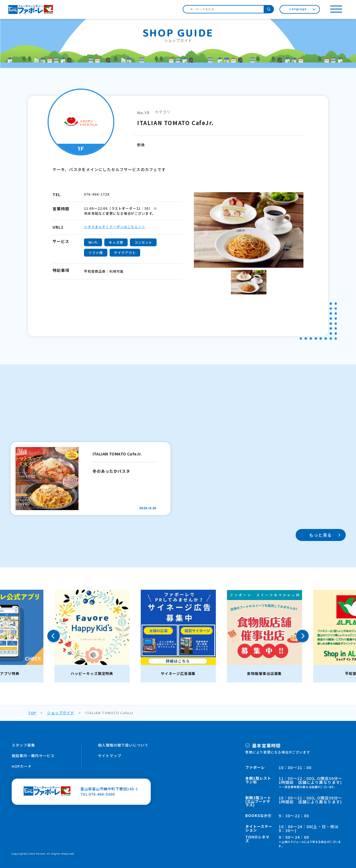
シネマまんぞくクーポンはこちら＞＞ (115, 227)
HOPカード (22, 766)
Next (302, 636)
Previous (54, 636)
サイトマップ (110, 756)
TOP (32, 713)
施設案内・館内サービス (33, 756)
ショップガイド (61, 713)
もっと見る (321, 535)
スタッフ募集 (23, 745)
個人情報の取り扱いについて (123, 745)
